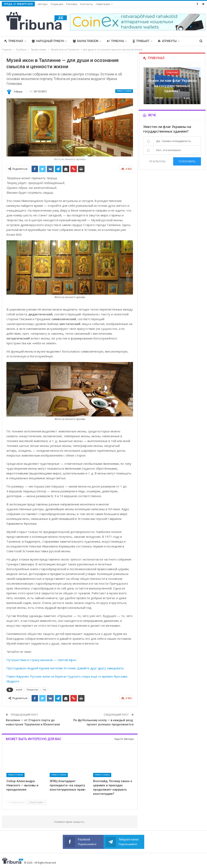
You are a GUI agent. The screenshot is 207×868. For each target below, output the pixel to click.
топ (45, 690)
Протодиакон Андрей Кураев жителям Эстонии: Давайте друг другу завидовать (65, 668)
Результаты (157, 161)
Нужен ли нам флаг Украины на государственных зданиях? (172, 86)
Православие (124, 91)
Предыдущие (16, 802)
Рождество (32, 690)
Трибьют (141, 41)
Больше (164, 41)
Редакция (57, 4)
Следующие (37, 802)
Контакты (87, 4)
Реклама (72, 4)
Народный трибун (48, 41)
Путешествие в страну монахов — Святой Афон (41, 660)
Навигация (103, 4)
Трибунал (14, 41)
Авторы (43, 4)
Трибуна (115, 41)
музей (19, 690)
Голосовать (187, 161)
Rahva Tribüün (86, 41)
